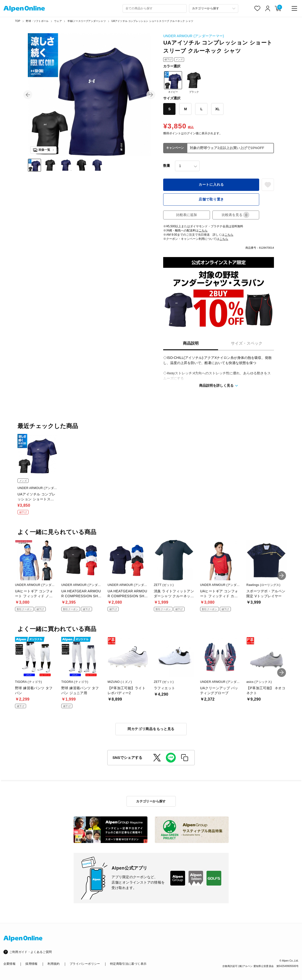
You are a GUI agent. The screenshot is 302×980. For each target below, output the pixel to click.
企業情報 (9, 964)
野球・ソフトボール (37, 21)
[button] (28, 95)
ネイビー (173, 82)
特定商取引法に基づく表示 (128, 964)
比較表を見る (236, 215)
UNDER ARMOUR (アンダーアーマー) (194, 36)
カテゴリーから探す (151, 801)
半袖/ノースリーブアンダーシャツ (87, 21)
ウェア (58, 21)
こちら (203, 230)
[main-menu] (294, 8)
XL (218, 109)
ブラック (194, 82)
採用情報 (31, 964)
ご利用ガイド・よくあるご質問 (31, 952)
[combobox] (155, 8)
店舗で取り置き (211, 199)
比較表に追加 (187, 215)
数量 (167, 166)
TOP (18, 21)
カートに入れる (211, 184)
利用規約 (54, 964)
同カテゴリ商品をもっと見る (151, 729)
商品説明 (191, 343)
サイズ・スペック (247, 343)
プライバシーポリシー (85, 964)
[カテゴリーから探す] (214, 8)
